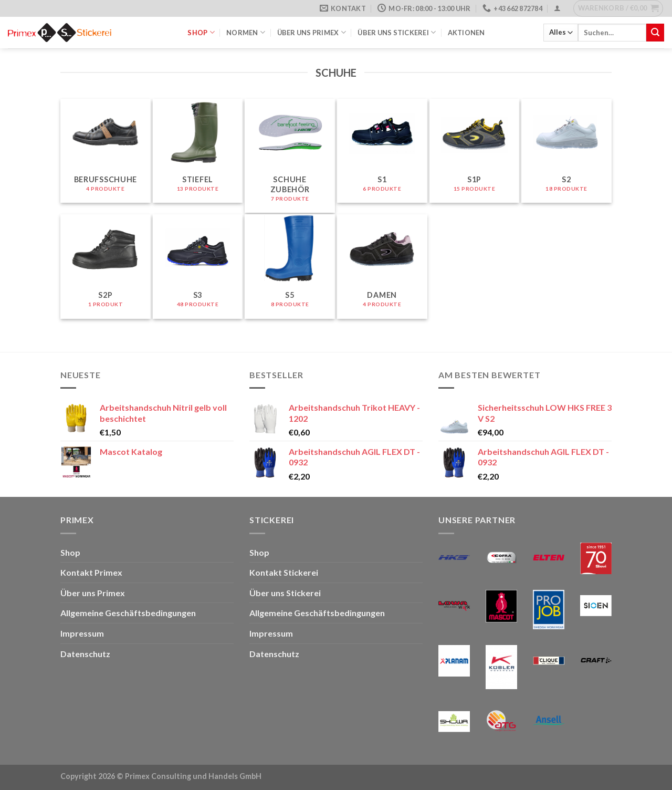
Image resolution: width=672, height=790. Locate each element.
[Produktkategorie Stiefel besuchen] (198, 151)
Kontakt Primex (91, 572)
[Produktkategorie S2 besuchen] (566, 151)
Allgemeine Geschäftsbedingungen (128, 613)
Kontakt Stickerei (284, 572)
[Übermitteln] (655, 33)
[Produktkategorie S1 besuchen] (382, 151)
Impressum (82, 633)
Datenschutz (85, 654)
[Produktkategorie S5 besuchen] (290, 266)
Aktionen (466, 33)
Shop (201, 32)
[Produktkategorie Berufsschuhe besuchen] (106, 151)
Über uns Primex (312, 32)
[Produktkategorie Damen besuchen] (382, 266)
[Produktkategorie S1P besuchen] (475, 151)
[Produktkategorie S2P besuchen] (106, 266)
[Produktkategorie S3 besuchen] (198, 266)
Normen (246, 32)
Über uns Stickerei (397, 32)
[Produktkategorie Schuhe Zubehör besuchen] (290, 156)
